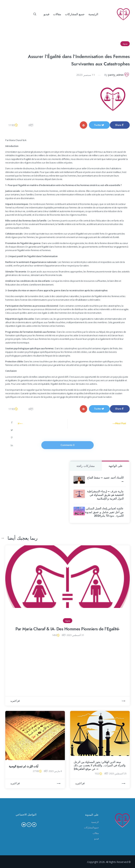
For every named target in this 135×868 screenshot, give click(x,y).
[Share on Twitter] (12, 431)
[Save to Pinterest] (12, 438)
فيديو (97, 839)
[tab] (116, 466)
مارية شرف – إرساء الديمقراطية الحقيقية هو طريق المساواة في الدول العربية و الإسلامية (105, 495)
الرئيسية (95, 822)
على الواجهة (116, 466)
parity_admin (116, 75)
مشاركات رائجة (86, 466)
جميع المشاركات (91, 827)
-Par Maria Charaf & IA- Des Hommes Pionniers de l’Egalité (67, 629)
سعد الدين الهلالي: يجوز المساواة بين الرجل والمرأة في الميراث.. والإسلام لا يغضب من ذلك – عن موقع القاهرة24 (100, 765)
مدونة (125, 44)
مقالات (96, 833)
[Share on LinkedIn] (12, 446)
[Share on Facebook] (12, 423)
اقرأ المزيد (15, 701)
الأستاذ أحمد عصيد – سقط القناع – (105, 479)
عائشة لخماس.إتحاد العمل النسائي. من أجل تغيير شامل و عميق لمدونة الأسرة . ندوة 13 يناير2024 (104, 512)
